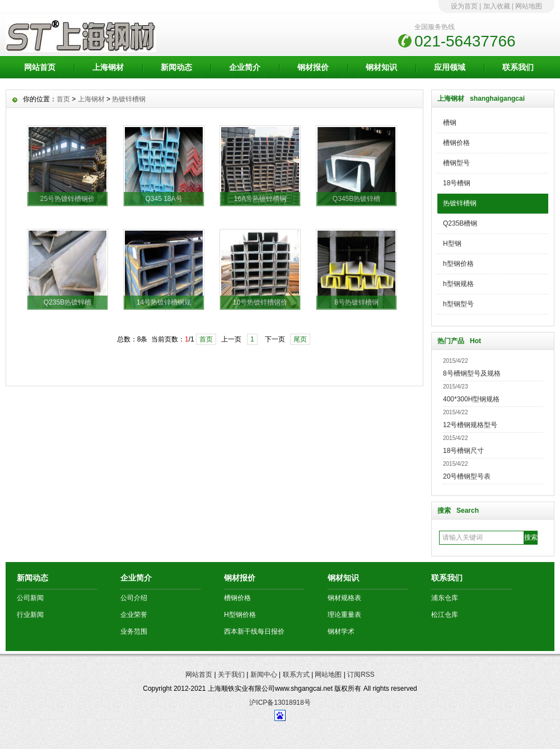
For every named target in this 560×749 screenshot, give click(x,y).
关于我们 (231, 675)
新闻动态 (176, 67)
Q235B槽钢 (460, 223)
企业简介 (245, 67)
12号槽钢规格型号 (470, 425)
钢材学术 (341, 631)
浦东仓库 (445, 598)
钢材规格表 (344, 598)
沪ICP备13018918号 (280, 703)
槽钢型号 (456, 163)
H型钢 (452, 244)
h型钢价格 (458, 264)
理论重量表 (344, 615)
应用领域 (450, 67)
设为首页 (464, 6)
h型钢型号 (458, 304)
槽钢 (450, 123)
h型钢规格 (458, 284)
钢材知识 (381, 67)
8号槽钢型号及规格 (472, 373)
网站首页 (40, 67)
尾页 (300, 339)
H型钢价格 (240, 615)
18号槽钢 (457, 183)
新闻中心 (264, 675)
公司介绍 (134, 598)
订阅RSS (361, 675)
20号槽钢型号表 (467, 476)
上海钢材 (108, 67)
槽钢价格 (456, 143)
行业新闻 (30, 615)
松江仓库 (445, 615)
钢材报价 (313, 67)
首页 (63, 99)
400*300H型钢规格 (471, 399)
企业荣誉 (134, 615)
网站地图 (529, 6)
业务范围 (134, 631)
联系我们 (518, 67)
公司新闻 (30, 598)
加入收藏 (497, 6)
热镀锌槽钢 (460, 203)
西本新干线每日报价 (254, 631)
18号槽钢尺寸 (463, 451)
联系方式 (296, 675)
